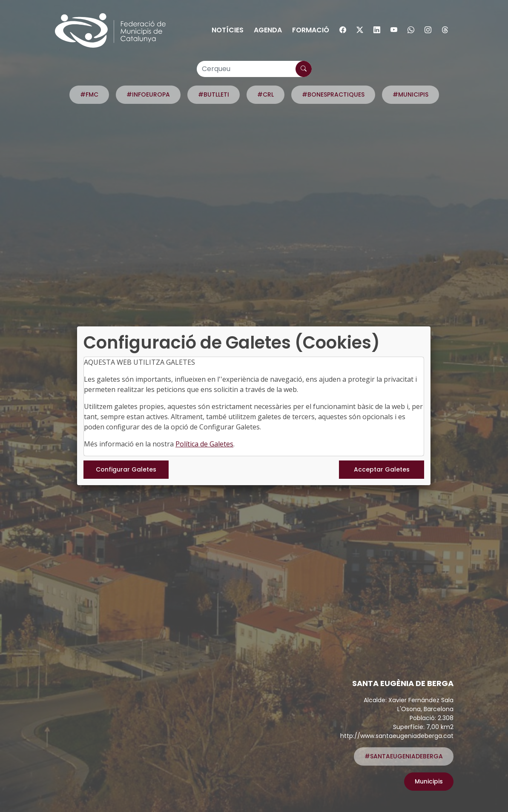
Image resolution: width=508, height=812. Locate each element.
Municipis (429, 781)
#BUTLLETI (214, 94)
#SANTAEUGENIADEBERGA (404, 756)
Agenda (268, 30)
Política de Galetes (204, 444)
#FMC (89, 94)
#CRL (265, 94)
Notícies (228, 30)
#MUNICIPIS (410, 94)
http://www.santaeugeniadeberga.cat (397, 736)
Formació (311, 30)
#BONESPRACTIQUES (333, 94)
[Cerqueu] (254, 69)
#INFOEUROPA (148, 94)
